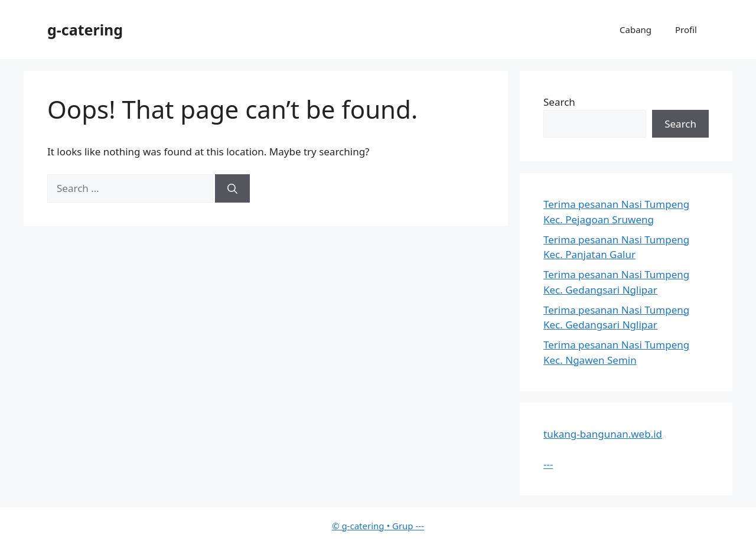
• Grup (374, 526)
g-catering (85, 30)
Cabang (636, 30)
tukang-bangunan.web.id (603, 434)
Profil (686, 30)
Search (559, 102)
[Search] (232, 188)
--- (548, 464)
